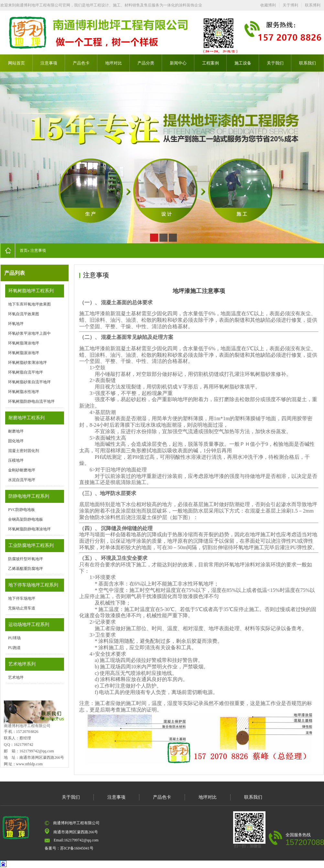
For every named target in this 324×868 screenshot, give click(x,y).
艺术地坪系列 (22, 664)
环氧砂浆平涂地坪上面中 (29, 333)
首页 (24, 250)
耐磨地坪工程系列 (27, 418)
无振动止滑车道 (22, 608)
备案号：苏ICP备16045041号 (69, 848)
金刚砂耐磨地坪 (22, 470)
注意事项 (49, 63)
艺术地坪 (16, 677)
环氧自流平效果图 (24, 314)
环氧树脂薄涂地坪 (24, 343)
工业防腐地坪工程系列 (31, 545)
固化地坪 (16, 441)
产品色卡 (81, 63)
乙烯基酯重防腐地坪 (26, 569)
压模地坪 (16, 460)
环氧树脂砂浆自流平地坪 (29, 382)
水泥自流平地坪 (22, 480)
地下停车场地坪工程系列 (33, 585)
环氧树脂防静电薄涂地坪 (29, 529)
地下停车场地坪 (22, 598)
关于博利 (290, 5)
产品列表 (15, 273)
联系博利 (313, 5)
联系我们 (308, 63)
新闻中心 (178, 63)
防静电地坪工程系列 (29, 496)
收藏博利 (268, 5)
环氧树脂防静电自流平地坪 (31, 401)
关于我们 (275, 63)
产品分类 (146, 63)
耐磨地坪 (16, 431)
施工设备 (243, 63)
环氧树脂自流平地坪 (26, 372)
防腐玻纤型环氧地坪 (26, 559)
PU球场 (14, 638)
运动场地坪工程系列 (29, 625)
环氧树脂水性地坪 (24, 392)
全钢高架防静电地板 (26, 519)
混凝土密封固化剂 (24, 451)
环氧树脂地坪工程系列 (31, 291)
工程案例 (211, 63)
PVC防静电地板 (22, 510)
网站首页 (16, 63)
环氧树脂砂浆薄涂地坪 (27, 363)
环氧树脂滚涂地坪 (24, 353)
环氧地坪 (16, 324)
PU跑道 (14, 648)
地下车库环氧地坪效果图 (29, 304)
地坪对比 (113, 63)
